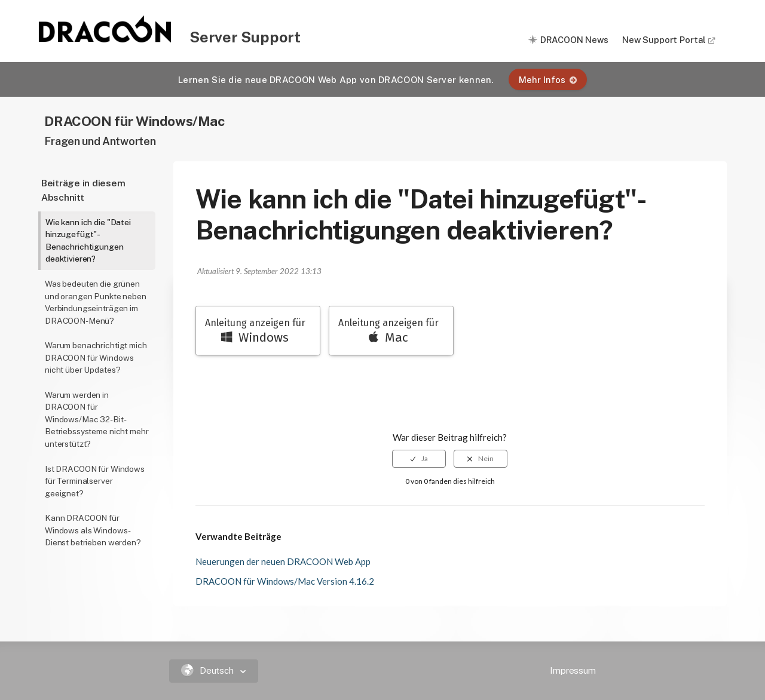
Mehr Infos (548, 80)
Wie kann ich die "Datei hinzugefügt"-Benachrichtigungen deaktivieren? (88, 241)
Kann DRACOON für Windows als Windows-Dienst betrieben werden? (93, 530)
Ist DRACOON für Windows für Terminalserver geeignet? (95, 481)
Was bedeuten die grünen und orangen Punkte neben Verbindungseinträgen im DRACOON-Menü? (96, 302)
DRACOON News (574, 40)
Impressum (573, 670)
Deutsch (209, 670)
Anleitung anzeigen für (255, 331)
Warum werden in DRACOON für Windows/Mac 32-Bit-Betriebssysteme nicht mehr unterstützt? (97, 419)
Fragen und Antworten (100, 141)
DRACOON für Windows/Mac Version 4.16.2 (285, 581)
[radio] (419, 459)
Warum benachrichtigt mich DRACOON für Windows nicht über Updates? (96, 357)
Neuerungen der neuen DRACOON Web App (283, 561)
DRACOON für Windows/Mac (134, 121)
